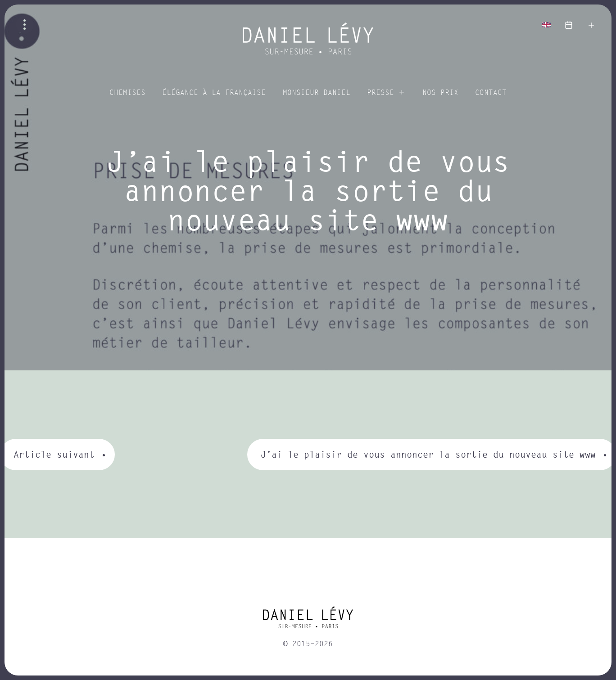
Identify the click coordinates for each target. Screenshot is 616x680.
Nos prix (440, 93)
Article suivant (54, 454)
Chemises (127, 93)
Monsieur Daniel (317, 93)
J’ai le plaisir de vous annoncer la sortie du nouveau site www (428, 454)
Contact (491, 93)
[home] (308, 621)
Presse (380, 93)
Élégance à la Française (214, 93)
